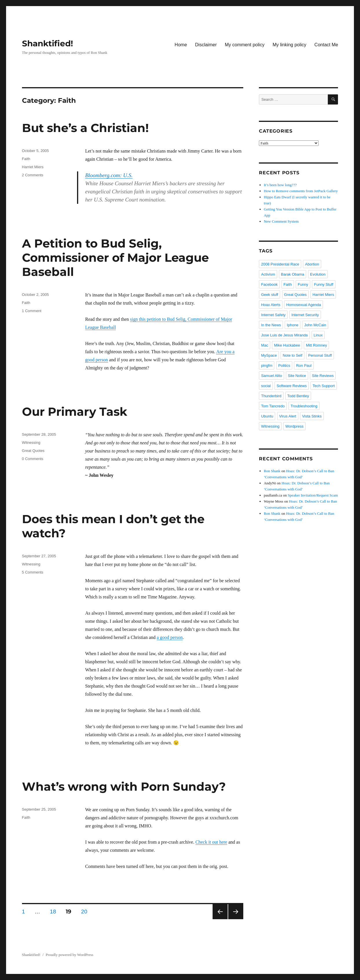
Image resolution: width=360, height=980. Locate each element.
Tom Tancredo (273, 406)
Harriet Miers (33, 167)
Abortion (312, 264)
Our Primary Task (75, 412)
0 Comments (33, 459)
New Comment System (281, 221)
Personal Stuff (320, 355)
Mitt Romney (316, 345)
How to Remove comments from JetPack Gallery (301, 191)
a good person (170, 637)
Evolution (318, 274)
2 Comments (33, 175)
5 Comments (33, 572)
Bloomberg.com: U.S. (109, 175)
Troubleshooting (304, 406)
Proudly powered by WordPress (70, 955)
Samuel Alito (271, 376)
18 (55, 911)
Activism (268, 274)
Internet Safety (273, 315)
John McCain (315, 325)
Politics (284, 366)
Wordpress (294, 426)
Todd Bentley (298, 396)
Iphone (293, 325)
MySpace (269, 355)
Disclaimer (206, 45)
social (266, 386)
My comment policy (245, 45)
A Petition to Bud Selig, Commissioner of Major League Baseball (115, 258)
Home (181, 45)
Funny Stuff (324, 284)
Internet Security (305, 315)
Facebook (269, 284)
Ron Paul (304, 366)
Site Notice (297, 376)
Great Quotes (33, 451)
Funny (303, 284)
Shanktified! (47, 43)
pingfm (267, 366)
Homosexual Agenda (304, 305)
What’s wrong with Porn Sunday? (124, 786)
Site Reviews (323, 376)
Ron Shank (272, 471)
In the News (271, 325)
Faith (26, 159)
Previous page (220, 912)
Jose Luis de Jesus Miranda (284, 335)
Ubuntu (267, 416)
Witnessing (31, 443)
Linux (318, 335)
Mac (265, 345)
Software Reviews (292, 386)
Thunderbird (271, 396)
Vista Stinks (312, 416)
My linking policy (289, 45)
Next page (236, 912)
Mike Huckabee (287, 345)
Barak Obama (293, 274)
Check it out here (211, 842)
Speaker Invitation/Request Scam (313, 495)
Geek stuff (269, 295)
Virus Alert (288, 416)
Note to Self (293, 355)
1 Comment (32, 311)
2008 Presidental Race (280, 264)
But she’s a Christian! (85, 128)
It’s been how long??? (280, 185)
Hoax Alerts (271, 305)
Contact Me (326, 45)
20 (86, 911)
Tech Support (324, 386)
